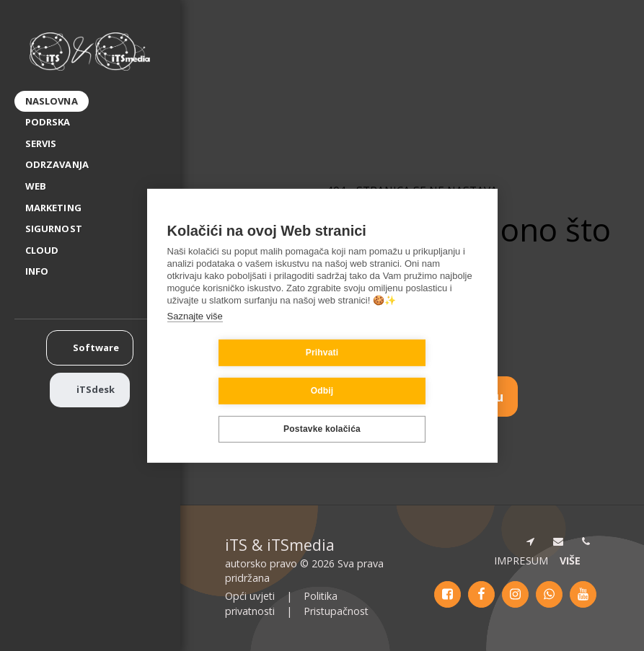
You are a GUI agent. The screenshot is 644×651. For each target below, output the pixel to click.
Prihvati (237, 372)
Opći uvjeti (250, 596)
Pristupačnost (336, 611)
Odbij (408, 372)
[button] (43, 272)
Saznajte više (195, 335)
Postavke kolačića (322, 410)
